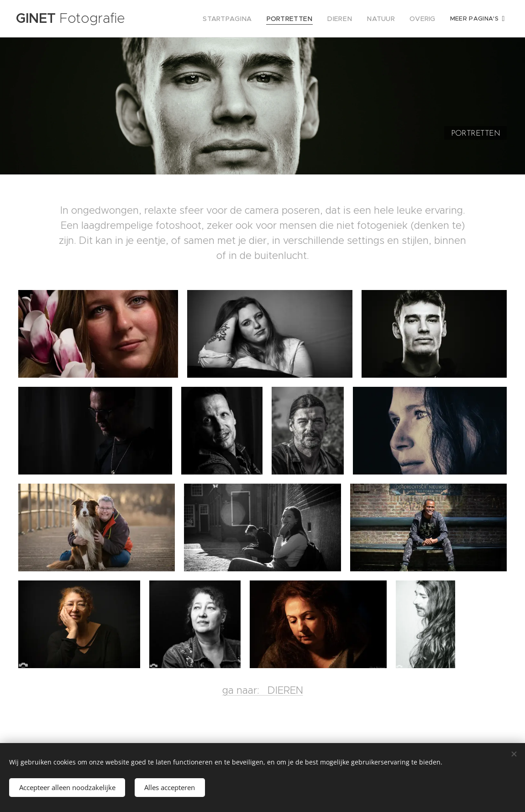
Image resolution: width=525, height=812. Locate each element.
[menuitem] (242, 19)
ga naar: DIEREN (263, 705)
